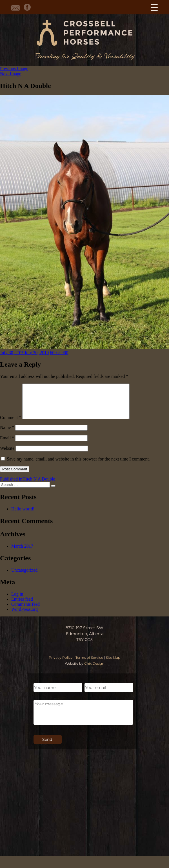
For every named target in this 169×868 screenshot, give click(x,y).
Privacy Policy (61, 664)
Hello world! (23, 516)
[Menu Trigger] (154, 7)
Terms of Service (89, 664)
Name (7, 434)
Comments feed (25, 611)
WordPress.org (25, 616)
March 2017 (22, 553)
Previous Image (14, 69)
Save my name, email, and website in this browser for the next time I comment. (78, 466)
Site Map (113, 664)
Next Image (11, 74)
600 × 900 (59, 353)
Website (7, 455)
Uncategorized (24, 577)
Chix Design (94, 670)
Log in (17, 601)
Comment (11, 424)
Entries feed (22, 606)
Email (7, 445)
